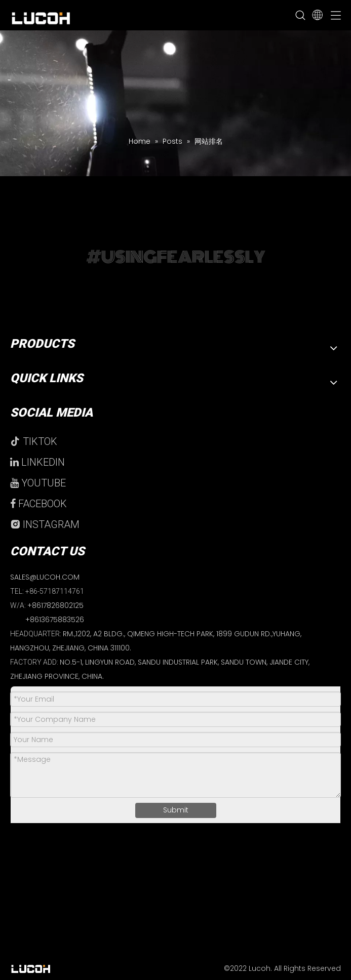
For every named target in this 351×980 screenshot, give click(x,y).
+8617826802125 (55, 605)
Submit (176, 810)
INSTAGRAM (45, 524)
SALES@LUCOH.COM (45, 577)
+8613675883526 (55, 620)
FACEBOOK (38, 504)
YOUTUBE (38, 483)
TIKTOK (34, 441)
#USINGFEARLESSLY (176, 257)
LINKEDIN (37, 462)
